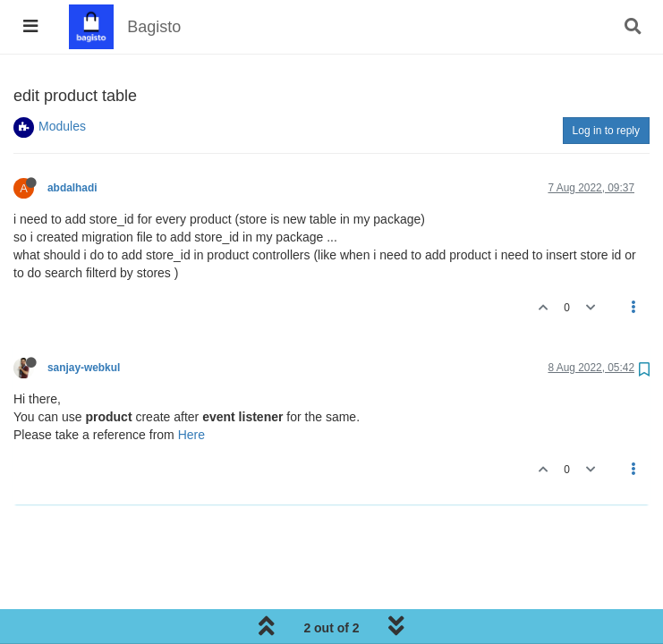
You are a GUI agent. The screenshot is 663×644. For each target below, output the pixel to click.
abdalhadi (72, 188)
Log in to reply (606, 131)
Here (191, 435)
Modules (62, 126)
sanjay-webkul (84, 368)
